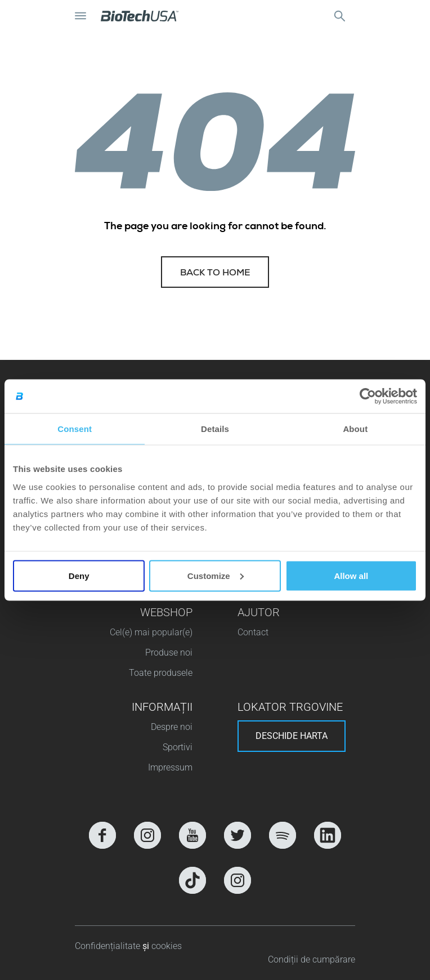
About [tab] (355, 429)
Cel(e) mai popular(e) (151, 632)
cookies (167, 946)
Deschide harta (292, 736)
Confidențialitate (109, 946)
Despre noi (172, 727)
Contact (253, 632)
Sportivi (178, 747)
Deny (79, 575)
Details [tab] (215, 429)
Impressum (170, 767)
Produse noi (169, 652)
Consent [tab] (75, 429)
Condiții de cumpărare (312, 959)
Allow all (351, 575)
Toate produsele (161, 673)
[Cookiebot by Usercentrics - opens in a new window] (368, 397)
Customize (216, 575)
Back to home (215, 274)
